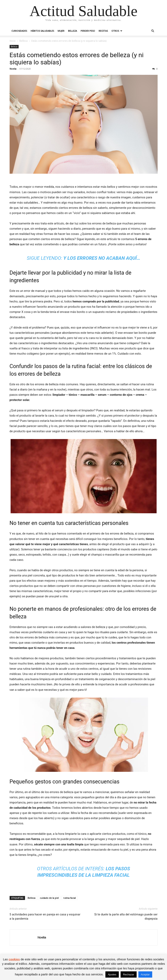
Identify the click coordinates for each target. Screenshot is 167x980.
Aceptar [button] (145, 974)
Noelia (13, 69)
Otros (115, 31)
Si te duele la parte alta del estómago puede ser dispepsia (126, 917)
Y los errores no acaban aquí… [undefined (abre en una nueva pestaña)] (102, 258)
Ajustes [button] (112, 974)
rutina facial (69, 898)
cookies (14, 959)
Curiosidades (19, 31)
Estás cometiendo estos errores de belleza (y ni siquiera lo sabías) (77, 59)
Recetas (103, 31)
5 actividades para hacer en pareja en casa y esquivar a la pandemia (45, 917)
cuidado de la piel (49, 898)
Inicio (13, 41)
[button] (153, 31)
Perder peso (88, 31)
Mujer (61, 31)
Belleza (72, 31)
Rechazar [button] (129, 974)
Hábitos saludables (42, 31)
